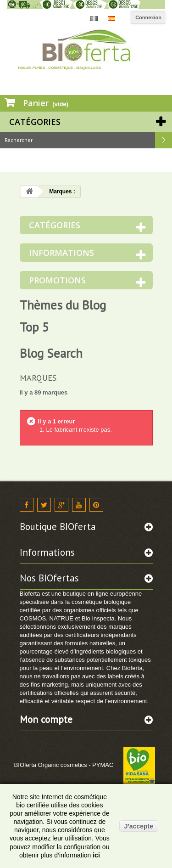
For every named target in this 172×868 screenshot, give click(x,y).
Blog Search (51, 353)
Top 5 (34, 327)
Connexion (148, 17)
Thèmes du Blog (63, 305)
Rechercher (164, 140)
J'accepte (139, 826)
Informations (61, 253)
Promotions (57, 280)
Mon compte (46, 719)
